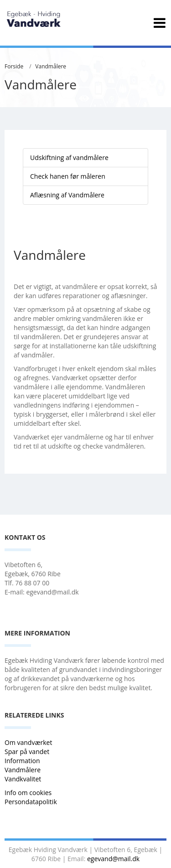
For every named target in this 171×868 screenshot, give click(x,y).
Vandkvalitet (23, 779)
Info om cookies (28, 793)
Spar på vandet (27, 752)
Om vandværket (29, 742)
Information (23, 761)
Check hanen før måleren (68, 176)
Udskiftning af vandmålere (69, 158)
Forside (14, 66)
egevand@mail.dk (113, 859)
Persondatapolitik (31, 802)
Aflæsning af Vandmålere (67, 195)
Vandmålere (51, 66)
